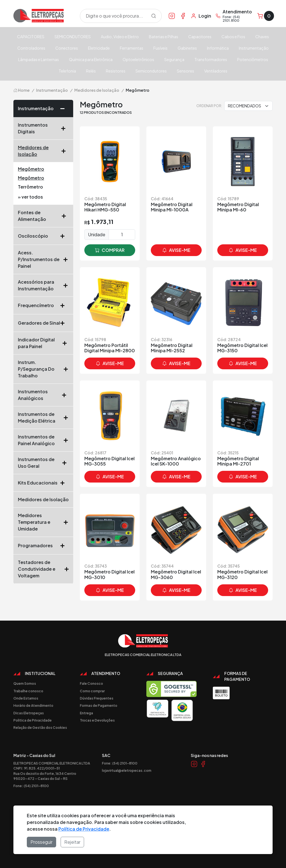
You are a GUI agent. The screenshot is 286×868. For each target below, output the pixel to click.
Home (22, 90)
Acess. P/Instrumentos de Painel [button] (43, 259)
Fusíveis (160, 48)
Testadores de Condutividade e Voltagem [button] (43, 569)
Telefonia (67, 71)
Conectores (67, 48)
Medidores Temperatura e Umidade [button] (43, 522)
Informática (218, 48)
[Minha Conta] (201, 16)
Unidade (97, 234)
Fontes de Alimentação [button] (43, 216)
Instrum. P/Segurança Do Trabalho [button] (43, 369)
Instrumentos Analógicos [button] (43, 395)
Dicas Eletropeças (29, 713)
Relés (91, 71)
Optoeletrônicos (138, 59)
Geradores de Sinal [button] (43, 323)
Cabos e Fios (233, 37)
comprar (110, 250)
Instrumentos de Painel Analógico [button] (43, 440)
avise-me (176, 250)
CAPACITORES (31, 37)
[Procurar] (154, 16)
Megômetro (31, 169)
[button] (65, 108)
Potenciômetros (253, 59)
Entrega (86, 713)
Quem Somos (25, 683)
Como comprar (92, 691)
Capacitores (200, 37)
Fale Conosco (91, 683)
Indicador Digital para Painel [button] (43, 343)
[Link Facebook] (183, 16)
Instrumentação (254, 48)
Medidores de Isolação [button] (43, 151)
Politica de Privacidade (33, 720)
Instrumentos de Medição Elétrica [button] (43, 417)
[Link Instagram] (172, 16)
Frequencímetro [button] (43, 305)
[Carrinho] (266, 16)
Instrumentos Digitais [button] (43, 128)
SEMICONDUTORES (73, 37)
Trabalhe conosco (28, 691)
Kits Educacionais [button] (43, 483)
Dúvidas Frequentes (97, 698)
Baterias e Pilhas (164, 37)
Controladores (31, 48)
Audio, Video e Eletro (120, 37)
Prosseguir (41, 842)
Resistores (116, 71)
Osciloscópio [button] (43, 236)
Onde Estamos (26, 698)
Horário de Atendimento (33, 705)
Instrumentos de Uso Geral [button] (43, 463)
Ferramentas (132, 48)
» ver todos (30, 197)
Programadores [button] (43, 546)
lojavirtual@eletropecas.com (127, 770)
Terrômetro (30, 187)
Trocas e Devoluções (97, 720)
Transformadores (211, 59)
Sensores (185, 71)
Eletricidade (99, 48)
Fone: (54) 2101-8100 (31, 786)
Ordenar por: (209, 106)
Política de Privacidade (84, 829)
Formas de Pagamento (99, 705)
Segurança (174, 59)
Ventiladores (216, 71)
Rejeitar (72, 842)
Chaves (262, 37)
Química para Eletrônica (91, 59)
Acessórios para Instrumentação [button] (43, 285)
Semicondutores (151, 71)
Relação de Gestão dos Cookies (40, 727)
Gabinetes (187, 48)
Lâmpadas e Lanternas (39, 59)
